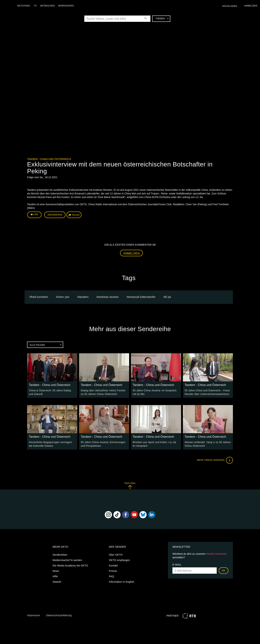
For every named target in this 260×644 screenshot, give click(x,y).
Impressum (33, 615)
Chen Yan (63, 297)
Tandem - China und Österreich (49, 159)
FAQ (111, 576)
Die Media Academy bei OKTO (70, 566)
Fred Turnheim (40, 297)
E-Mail (177, 565)
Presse (113, 571)
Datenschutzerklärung (59, 615)
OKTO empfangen (119, 560)
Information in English (122, 582)
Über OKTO (116, 555)
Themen (162, 19)
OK (224, 571)
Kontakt (113, 566)
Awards (57, 582)
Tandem (84, 297)
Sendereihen (60, 555)
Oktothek (24, 6)
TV (35, 6)
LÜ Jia (168, 297)
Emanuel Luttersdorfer (142, 297)
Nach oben (130, 486)
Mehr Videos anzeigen (215, 460)
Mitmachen (48, 6)
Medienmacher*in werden (67, 560)
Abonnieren (55, 215)
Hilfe (55, 576)
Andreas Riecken (108, 297)
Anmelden (132, 253)
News (56, 571)
